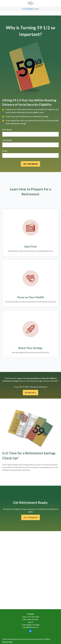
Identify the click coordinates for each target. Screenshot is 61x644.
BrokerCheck (7, 642)
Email (5, 151)
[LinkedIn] (30, 631)
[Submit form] (30, 164)
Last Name (7, 140)
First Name (7, 130)
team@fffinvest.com (31, 627)
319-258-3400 (33, 617)
